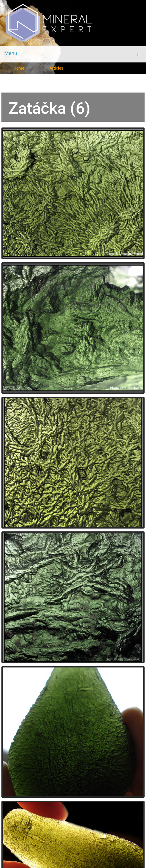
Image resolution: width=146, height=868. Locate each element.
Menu (11, 53)
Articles (56, 68)
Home (19, 68)
